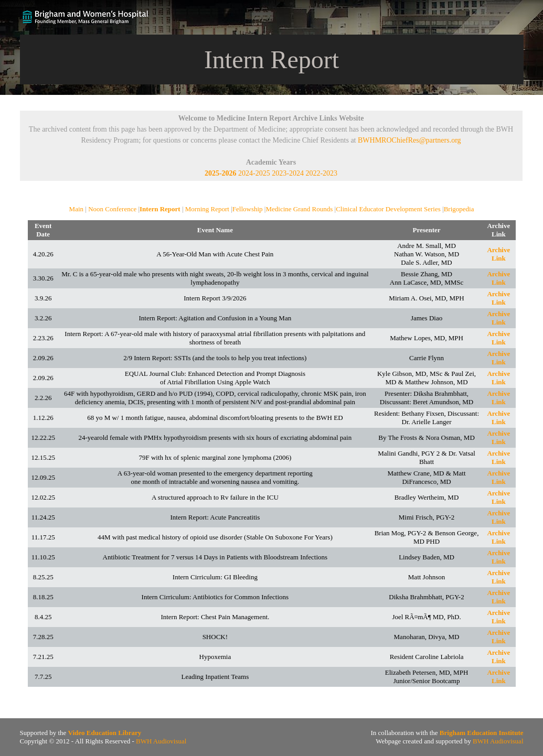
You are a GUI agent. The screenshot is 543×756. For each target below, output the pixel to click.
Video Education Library (105, 733)
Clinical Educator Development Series (388, 209)
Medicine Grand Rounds (299, 209)
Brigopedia (459, 209)
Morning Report (207, 209)
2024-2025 (254, 173)
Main (76, 209)
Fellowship (248, 209)
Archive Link (498, 254)
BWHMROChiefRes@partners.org (409, 140)
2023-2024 (288, 173)
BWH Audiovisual (161, 741)
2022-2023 (321, 173)
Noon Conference (112, 209)
